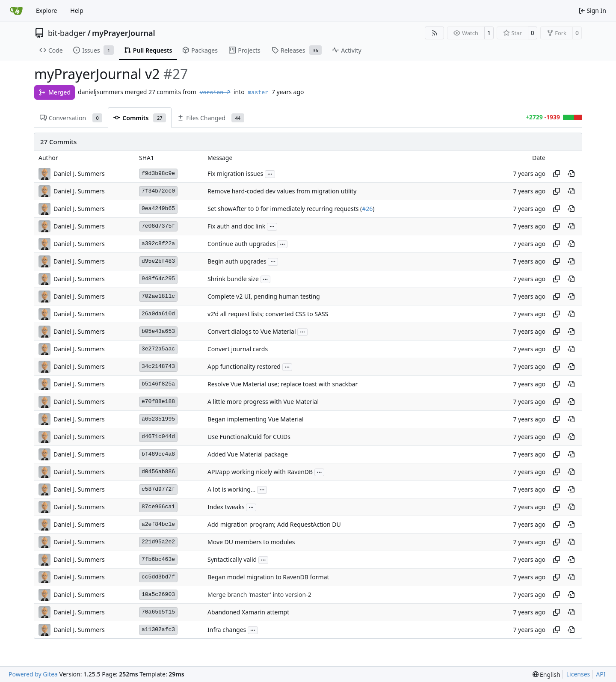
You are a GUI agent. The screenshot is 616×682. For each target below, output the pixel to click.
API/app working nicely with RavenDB (260, 472)
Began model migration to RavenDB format (268, 577)
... (270, 173)
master (258, 93)
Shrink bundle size (233, 279)
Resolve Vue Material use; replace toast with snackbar (283, 384)
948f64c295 (158, 279)
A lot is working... (231, 490)
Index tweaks (226, 507)
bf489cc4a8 (158, 454)
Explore (46, 10)
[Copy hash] (557, 174)
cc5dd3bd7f (158, 577)
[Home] (16, 11)
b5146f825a (158, 384)
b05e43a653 (158, 331)
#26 (367, 209)
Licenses (578, 674)
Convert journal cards (238, 349)
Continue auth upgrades (242, 244)
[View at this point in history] (571, 174)
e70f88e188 (158, 402)
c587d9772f (158, 489)
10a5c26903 (158, 595)
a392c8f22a (158, 244)
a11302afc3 (158, 630)
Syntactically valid (232, 560)
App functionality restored (244, 367)
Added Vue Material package (248, 455)
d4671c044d (158, 437)
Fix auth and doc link (236, 227)
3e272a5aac (158, 349)
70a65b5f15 (158, 612)
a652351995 (158, 419)
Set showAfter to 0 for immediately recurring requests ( (285, 209)
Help (77, 10)
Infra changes (227, 630)
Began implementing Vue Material (256, 420)
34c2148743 (158, 366)
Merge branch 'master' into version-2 (259, 595)
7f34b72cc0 (158, 191)
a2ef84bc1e (158, 524)
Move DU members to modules (251, 542)
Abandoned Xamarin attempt (248, 612)
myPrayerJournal (123, 33)
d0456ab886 (158, 472)
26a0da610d (158, 314)
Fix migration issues (235, 174)
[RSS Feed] (435, 33)
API (601, 674)
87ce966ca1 (158, 507)
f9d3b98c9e (158, 173)
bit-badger (67, 33)
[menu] (546, 675)
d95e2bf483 (158, 261)
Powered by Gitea (33, 674)
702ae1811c (158, 296)
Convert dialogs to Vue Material (252, 332)
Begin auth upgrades (237, 262)
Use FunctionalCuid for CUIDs (249, 437)
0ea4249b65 (158, 209)
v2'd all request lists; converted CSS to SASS (268, 314)
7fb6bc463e (158, 559)
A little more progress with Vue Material (263, 402)
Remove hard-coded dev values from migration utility (282, 191)
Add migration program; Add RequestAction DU (274, 525)
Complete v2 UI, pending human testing (264, 297)
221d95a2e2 (158, 542)
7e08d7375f (158, 226)
